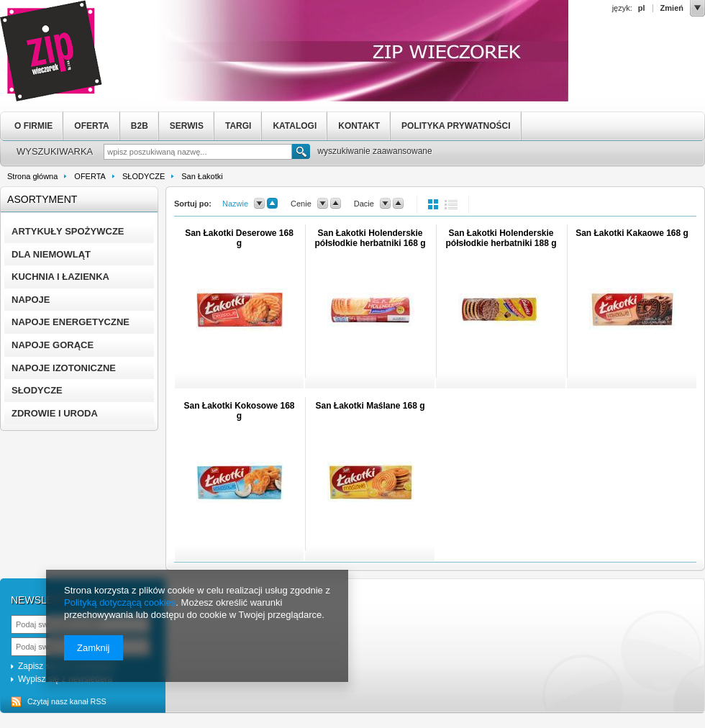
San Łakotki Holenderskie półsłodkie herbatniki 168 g (370, 238)
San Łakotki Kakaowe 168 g (632, 233)
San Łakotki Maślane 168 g (370, 406)
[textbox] (198, 152)
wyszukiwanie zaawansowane (374, 151)
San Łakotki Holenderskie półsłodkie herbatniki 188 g (501, 238)
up (272, 204)
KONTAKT (359, 126)
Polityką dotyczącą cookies (120, 602)
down (259, 204)
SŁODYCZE (144, 176)
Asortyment (42, 199)
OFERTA (91, 126)
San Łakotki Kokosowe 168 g (239, 411)
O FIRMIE (33, 126)
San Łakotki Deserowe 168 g (239, 238)
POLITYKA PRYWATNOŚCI (456, 126)
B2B (140, 126)
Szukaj (301, 153)
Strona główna (32, 176)
